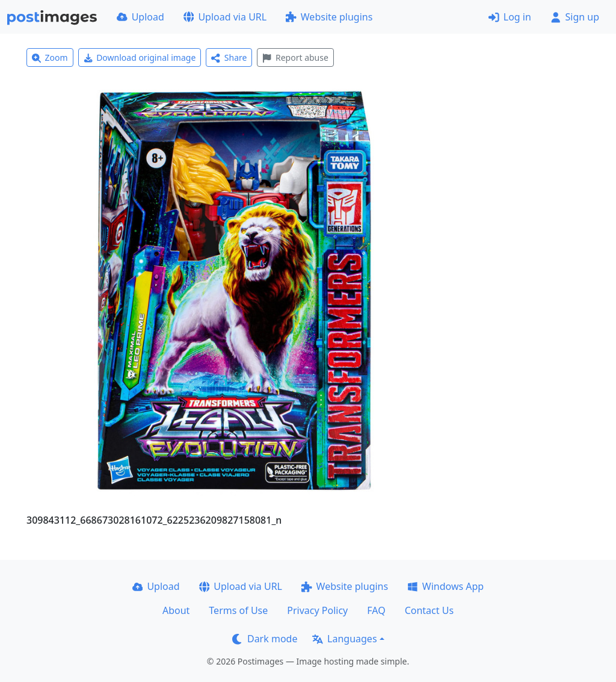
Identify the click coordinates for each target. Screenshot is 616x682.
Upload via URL (225, 17)
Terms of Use (238, 610)
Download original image (140, 57)
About (176, 610)
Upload (140, 17)
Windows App (445, 586)
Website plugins (329, 17)
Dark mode (265, 639)
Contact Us (429, 610)
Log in (510, 17)
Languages (344, 639)
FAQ (376, 610)
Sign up (575, 17)
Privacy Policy (317, 610)
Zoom (50, 57)
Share (229, 57)
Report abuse (295, 57)
